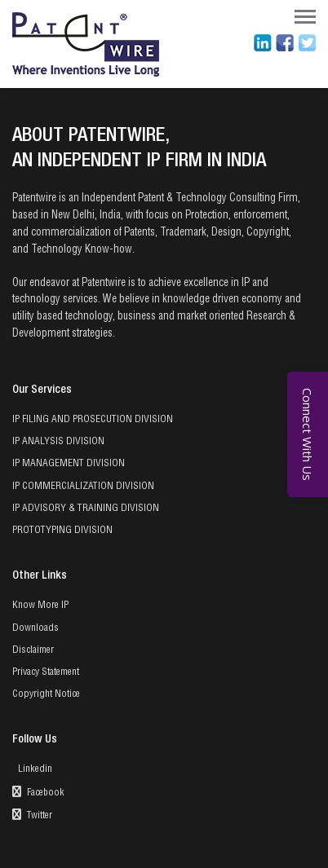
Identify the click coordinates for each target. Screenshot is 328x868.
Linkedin (34, 769)
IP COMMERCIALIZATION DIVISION (83, 487)
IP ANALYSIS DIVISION (58, 442)
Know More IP (40, 606)
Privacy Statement (46, 672)
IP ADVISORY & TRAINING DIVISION (86, 509)
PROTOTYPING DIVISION (62, 531)
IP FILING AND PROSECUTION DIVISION (93, 420)
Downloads (35, 628)
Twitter (32, 815)
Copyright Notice (46, 694)
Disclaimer (33, 650)
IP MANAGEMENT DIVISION (69, 464)
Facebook (38, 792)
